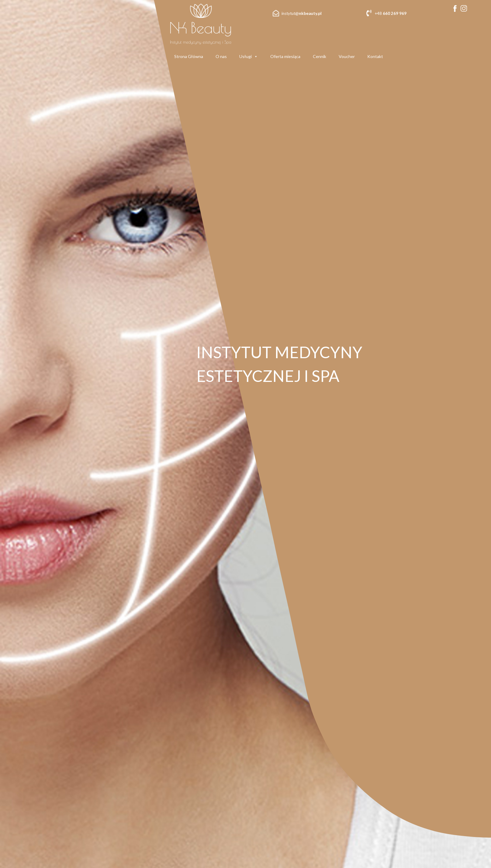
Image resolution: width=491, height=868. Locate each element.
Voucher (347, 56)
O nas (221, 56)
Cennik (320, 56)
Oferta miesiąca (285, 56)
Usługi (249, 57)
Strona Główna (189, 56)
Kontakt (375, 56)
